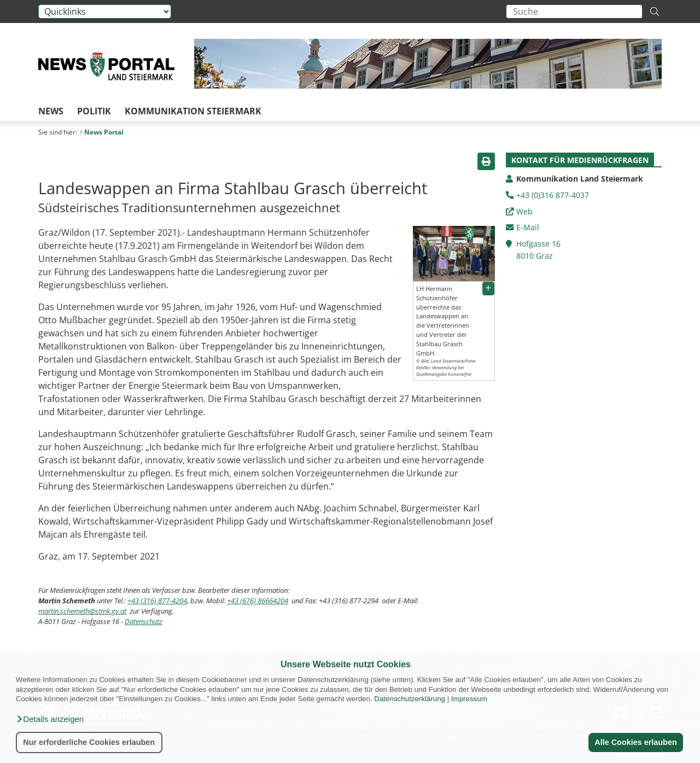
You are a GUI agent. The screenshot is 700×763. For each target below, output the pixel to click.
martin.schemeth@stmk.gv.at (82, 611)
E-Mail (528, 227)
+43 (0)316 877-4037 (553, 195)
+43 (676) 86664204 (258, 601)
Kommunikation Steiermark (193, 111)
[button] (50, 719)
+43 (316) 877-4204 (157, 601)
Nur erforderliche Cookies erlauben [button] (89, 742)
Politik (94, 111)
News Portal (102, 132)
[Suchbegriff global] (574, 11)
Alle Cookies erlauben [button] (635, 742)
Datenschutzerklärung (410, 699)
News (51, 111)
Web (524, 211)
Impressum (469, 699)
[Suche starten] (655, 11)
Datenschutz (144, 621)
